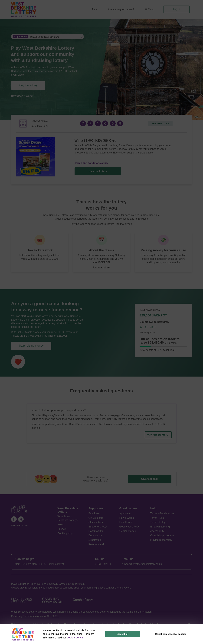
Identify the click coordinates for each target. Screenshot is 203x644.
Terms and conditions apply (91, 163)
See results (160, 124)
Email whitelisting (160, 527)
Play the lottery (28, 85)
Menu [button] (150, 9)
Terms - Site (157, 518)
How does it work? (22, 96)
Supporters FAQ (98, 527)
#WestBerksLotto (19, 525)
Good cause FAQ (129, 527)
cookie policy (75, 638)
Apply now (125, 513)
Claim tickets (96, 522)
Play (94, 9)
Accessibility (157, 531)
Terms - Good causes (162, 513)
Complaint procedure (162, 535)
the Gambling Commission (137, 612)
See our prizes (101, 268)
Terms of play (158, 522)
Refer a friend (96, 544)
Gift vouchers (96, 518)
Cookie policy (65, 533)
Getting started (128, 531)
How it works (96, 531)
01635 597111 (103, 564)
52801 (55, 616)
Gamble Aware (123, 588)
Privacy (62, 529)
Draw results (96, 535)
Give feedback (150, 479)
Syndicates (95, 540)
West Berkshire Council (66, 612)
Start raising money (31, 346)
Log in (177, 9)
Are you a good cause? (121, 9)
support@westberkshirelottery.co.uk (142, 564)
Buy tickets (95, 513)
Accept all (123, 634)
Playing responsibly (161, 540)
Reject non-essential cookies (171, 634)
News (61, 525)
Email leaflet (126, 522)
